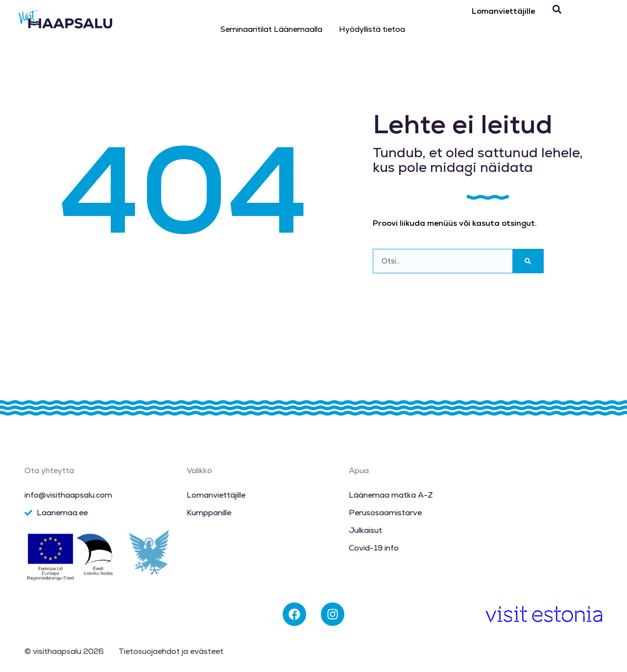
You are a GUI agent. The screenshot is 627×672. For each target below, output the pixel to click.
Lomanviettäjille (503, 11)
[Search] (528, 261)
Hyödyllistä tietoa (372, 29)
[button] (557, 10)
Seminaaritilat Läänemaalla (271, 29)
